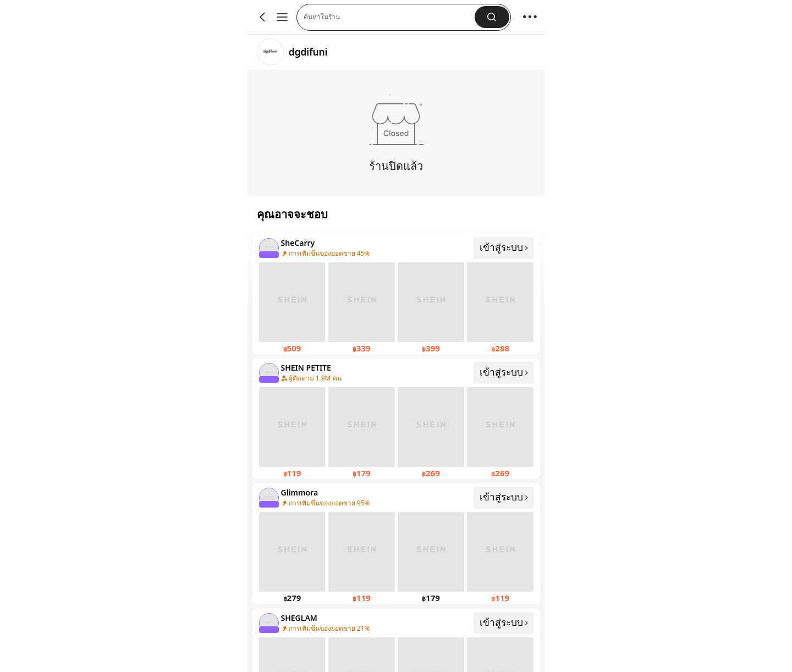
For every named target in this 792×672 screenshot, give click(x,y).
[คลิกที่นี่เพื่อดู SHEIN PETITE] (396, 419)
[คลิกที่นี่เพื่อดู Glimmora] (396, 544)
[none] (268, 247)
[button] (492, 17)
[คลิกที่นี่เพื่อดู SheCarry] (396, 294)
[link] (270, 52)
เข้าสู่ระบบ (505, 247)
